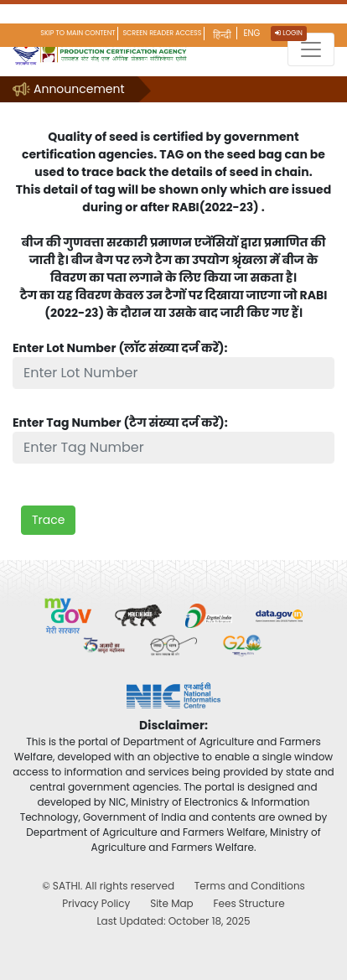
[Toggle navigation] (311, 49)
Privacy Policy (96, 903)
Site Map (172, 903)
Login (289, 33)
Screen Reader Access (162, 33)
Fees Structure (249, 903)
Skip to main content (78, 33)
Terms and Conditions (250, 886)
